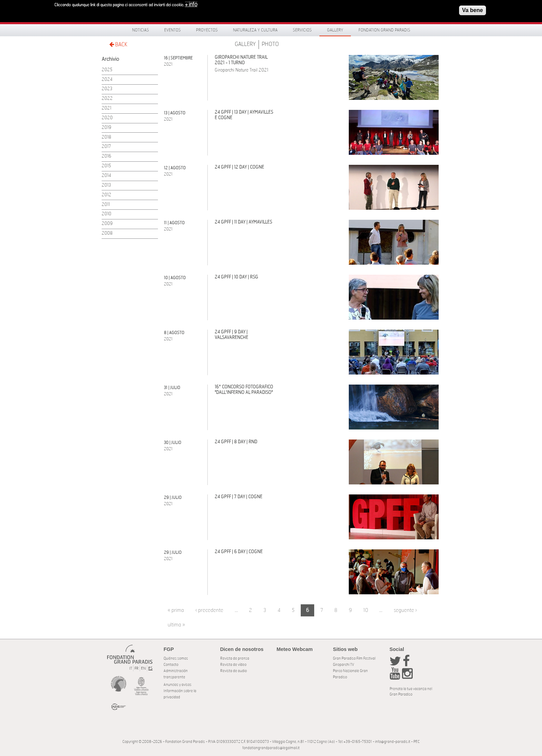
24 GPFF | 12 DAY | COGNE (239, 167)
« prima (176, 610)
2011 (106, 205)
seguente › (405, 610)
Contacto (171, 665)
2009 (107, 224)
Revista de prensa (235, 658)
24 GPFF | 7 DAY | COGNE (239, 497)
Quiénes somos (176, 658)
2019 (106, 128)
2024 (107, 80)
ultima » (176, 625)
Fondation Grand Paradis (384, 30)
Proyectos (207, 30)
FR (137, 668)
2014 (106, 176)
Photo (270, 44)
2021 (106, 108)
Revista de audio (233, 671)
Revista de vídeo (233, 665)
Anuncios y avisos (177, 685)
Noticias (141, 30)
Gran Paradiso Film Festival (354, 658)
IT (131, 668)
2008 (107, 233)
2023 (107, 89)
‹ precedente (209, 610)
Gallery (335, 30)
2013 (106, 185)
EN (143, 668)
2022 (107, 99)
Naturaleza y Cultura (255, 30)
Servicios (302, 30)
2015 (106, 166)
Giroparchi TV (343, 665)
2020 (107, 118)
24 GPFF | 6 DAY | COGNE (239, 552)
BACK (118, 44)
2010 (106, 214)
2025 (107, 70)
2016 (106, 156)
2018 (106, 137)
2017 (106, 147)
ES (150, 668)
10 (366, 610)
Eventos (172, 30)
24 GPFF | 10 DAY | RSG (236, 277)
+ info (191, 4)
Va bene (473, 10)
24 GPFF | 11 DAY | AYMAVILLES (243, 222)
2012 (106, 195)
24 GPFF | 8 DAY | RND (236, 442)
